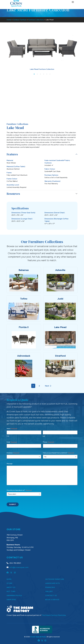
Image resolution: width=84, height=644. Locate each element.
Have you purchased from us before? (59, 453)
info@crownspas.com (19, 567)
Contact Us (51, 595)
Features (12, 154)
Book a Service (52, 600)
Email (12, 442)
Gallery (49, 591)
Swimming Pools (14, 595)
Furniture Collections (36, 20)
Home (9, 20)
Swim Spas (11, 600)
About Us (11, 587)
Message (10, 464)
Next (48, 386)
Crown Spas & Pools (38, 637)
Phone (48, 442)
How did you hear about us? (19, 490)
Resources (13, 194)
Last (44, 436)
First (8, 436)
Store (10, 583)
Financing (50, 587)
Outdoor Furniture (20, 20)
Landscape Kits (53, 583)
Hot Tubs (11, 591)
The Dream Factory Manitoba (54, 615)
